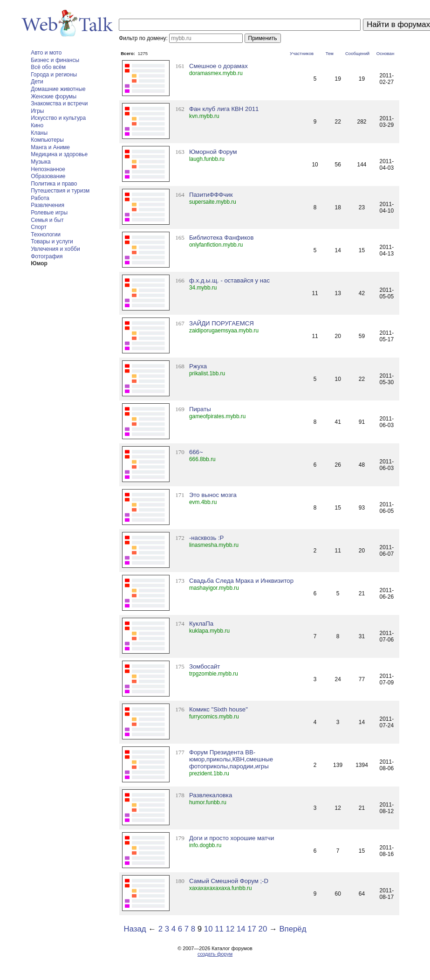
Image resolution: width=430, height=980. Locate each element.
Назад (135, 929)
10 (208, 929)
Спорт (39, 227)
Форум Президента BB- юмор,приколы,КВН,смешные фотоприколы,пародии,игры (231, 759)
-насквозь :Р (206, 538)
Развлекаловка (211, 795)
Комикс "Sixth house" (218, 709)
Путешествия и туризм (60, 191)
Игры (37, 111)
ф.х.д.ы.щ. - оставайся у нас (229, 280)
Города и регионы (54, 75)
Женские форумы (54, 97)
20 (263, 929)
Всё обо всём (48, 67)
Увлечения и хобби (55, 249)
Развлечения (48, 205)
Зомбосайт (205, 666)
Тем (330, 53)
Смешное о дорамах (218, 66)
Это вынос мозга (213, 495)
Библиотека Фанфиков (222, 238)
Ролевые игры (49, 213)
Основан (386, 53)
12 (230, 929)
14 (241, 929)
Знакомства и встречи (59, 104)
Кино (37, 125)
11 (219, 929)
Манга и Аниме (50, 147)
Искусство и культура (58, 118)
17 (252, 929)
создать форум (215, 954)
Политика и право (54, 184)
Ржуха (198, 366)
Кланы (39, 133)
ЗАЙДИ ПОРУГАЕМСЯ (222, 323)
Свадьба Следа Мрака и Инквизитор (241, 581)
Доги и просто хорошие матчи (232, 838)
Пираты (200, 409)
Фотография (47, 256)
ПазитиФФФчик (211, 195)
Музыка (41, 162)
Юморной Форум (213, 152)
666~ (196, 452)
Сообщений (357, 53)
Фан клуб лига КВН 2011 (224, 109)
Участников (302, 53)
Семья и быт (47, 220)
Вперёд (293, 929)
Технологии (46, 235)
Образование (48, 176)
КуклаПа (201, 624)
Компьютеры (47, 140)
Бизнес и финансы (55, 60)
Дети (37, 82)
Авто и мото (46, 53)
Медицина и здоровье (59, 154)
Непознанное (48, 169)
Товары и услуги (52, 242)
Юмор (39, 263)
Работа (40, 198)
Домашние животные (58, 89)
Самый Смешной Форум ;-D (229, 881)
